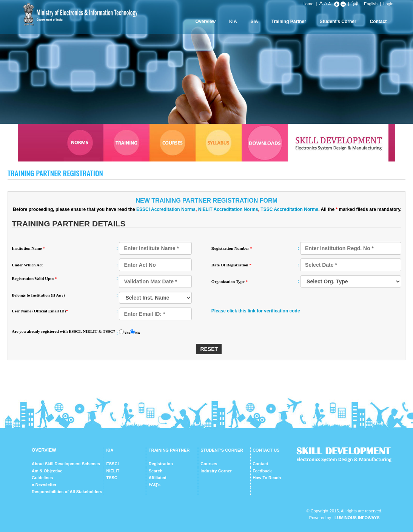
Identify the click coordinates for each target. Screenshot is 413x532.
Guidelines (42, 478)
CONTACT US (266, 450)
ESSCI (112, 464)
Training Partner (289, 22)
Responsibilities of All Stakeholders (67, 492)
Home (308, 4)
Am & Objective (47, 471)
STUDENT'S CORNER (222, 450)
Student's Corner (338, 22)
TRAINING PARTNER (169, 450)
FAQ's (155, 484)
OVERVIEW (44, 450)
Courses (209, 464)
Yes (127, 333)
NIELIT (113, 471)
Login (388, 4)
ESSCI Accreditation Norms (166, 209)
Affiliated (158, 478)
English (371, 4)
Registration (161, 464)
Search (156, 471)
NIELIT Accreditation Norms (228, 209)
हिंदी (355, 4)
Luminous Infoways (357, 518)
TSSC (112, 478)
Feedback (262, 471)
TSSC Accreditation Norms (289, 209)
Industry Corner (216, 471)
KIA (233, 22)
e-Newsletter (44, 484)
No (137, 333)
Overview (206, 22)
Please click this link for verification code (256, 311)
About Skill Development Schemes (66, 464)
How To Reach (267, 478)
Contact (378, 22)
